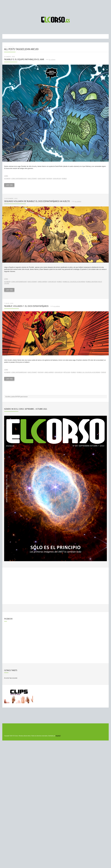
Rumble (64, 179)
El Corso (52, 60)
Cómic (6, 176)
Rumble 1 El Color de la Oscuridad (88, 372)
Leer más (9, 185)
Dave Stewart (32, 179)
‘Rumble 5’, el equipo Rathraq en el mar (24, 59)
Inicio (6, 47)
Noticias (11, 47)
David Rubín (42, 179)
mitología (67, 372)
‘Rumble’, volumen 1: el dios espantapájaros (26, 306)
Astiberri (7, 179)
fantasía (49, 179)
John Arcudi (57, 179)
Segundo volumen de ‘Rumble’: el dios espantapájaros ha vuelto (37, 201)
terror (103, 372)
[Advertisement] (55, 7)
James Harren (42, 282)
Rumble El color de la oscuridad (74, 282)
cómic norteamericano (19, 179)
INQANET (58, 736)
